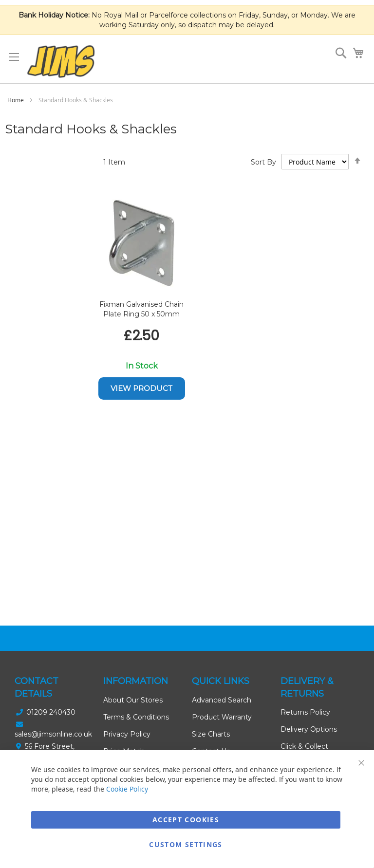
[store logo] (61, 62)
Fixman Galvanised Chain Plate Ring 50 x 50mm (141, 309)
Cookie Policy (127, 789)
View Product (141, 388)
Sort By (263, 162)
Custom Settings (186, 844)
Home (16, 100)
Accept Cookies (186, 820)
